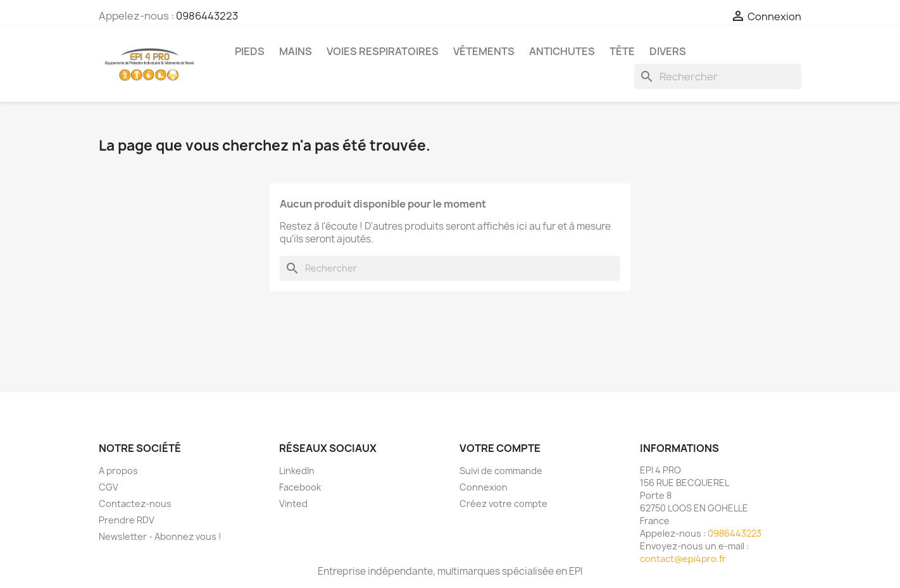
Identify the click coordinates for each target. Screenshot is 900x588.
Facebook (300, 487)
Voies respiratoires (383, 51)
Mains (296, 51)
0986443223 (207, 16)
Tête (622, 51)
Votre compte (500, 448)
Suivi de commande (501, 471)
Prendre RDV (127, 520)
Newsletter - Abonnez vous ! (160, 536)
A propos (118, 471)
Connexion (484, 487)
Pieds (250, 51)
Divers (668, 51)
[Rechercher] (718, 77)
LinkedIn (297, 471)
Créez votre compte (503, 504)
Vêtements (484, 51)
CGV (109, 487)
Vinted (293, 504)
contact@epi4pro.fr (683, 559)
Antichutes (562, 51)
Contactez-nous (135, 504)
